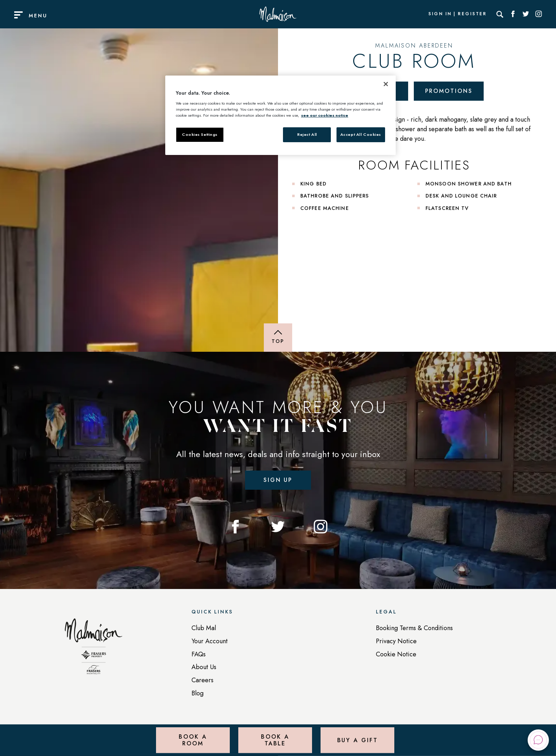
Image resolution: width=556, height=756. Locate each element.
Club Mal (204, 628)
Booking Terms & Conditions (414, 628)
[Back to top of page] (278, 338)
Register (472, 14)
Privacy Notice (396, 641)
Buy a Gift (358, 740)
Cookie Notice (396, 654)
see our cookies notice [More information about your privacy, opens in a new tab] (325, 115)
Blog (198, 693)
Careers (202, 680)
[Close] (386, 84)
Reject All (307, 134)
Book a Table (275, 740)
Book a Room (193, 740)
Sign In (440, 14)
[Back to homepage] (94, 650)
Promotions (449, 91)
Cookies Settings (200, 134)
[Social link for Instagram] (539, 14)
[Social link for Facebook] (513, 14)
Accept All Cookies (361, 134)
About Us (204, 667)
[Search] (500, 14)
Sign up (278, 480)
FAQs (199, 654)
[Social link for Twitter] (526, 14)
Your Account (210, 641)
